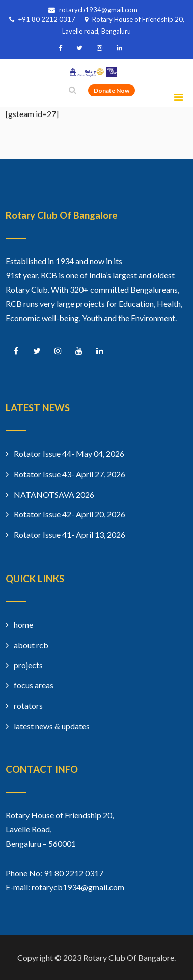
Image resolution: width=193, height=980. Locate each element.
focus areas (34, 685)
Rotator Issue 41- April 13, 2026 (70, 535)
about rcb (31, 645)
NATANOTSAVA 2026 (54, 494)
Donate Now (112, 90)
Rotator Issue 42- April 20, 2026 (70, 514)
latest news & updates (52, 726)
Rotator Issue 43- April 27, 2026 (70, 474)
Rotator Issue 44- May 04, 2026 (69, 454)
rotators (28, 705)
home (23, 625)
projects (28, 665)
